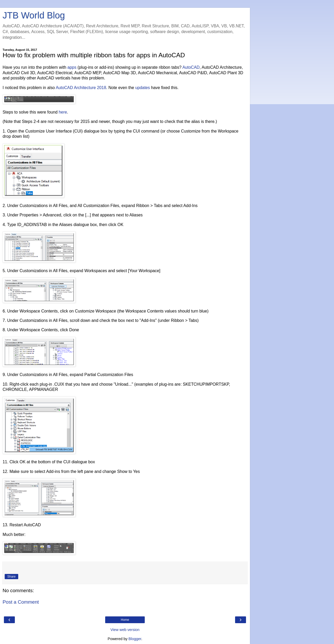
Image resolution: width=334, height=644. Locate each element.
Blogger (135, 639)
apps (72, 67)
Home (125, 620)
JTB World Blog (34, 15)
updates (142, 88)
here (63, 112)
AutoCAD (191, 67)
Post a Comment (21, 602)
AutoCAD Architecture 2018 (81, 88)
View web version (125, 630)
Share (11, 577)
